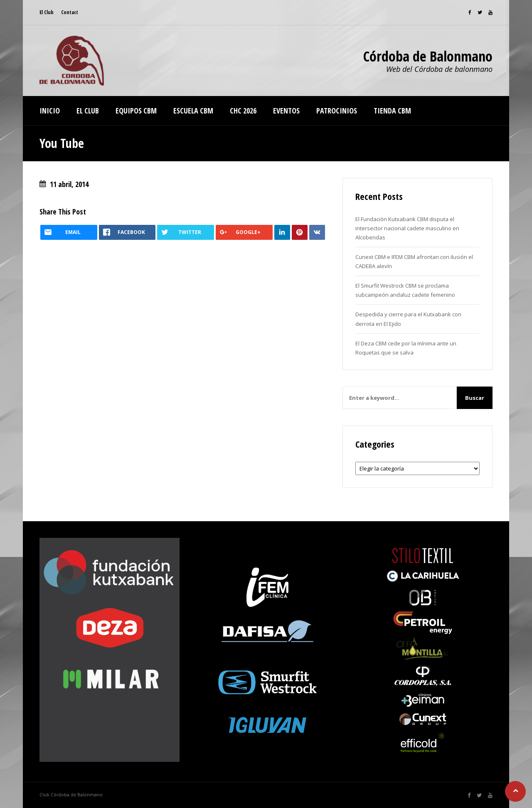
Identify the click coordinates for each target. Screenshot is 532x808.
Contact (70, 12)
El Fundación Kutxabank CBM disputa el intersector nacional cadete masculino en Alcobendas (407, 228)
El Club (47, 12)
